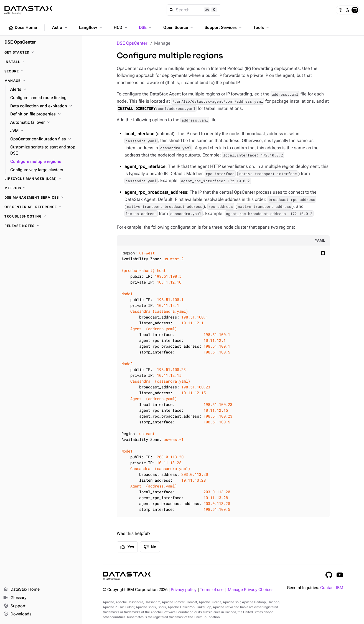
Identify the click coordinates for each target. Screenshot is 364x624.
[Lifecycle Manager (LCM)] (41, 179)
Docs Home (22, 28)
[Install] (41, 62)
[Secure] (41, 71)
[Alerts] (44, 90)
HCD (121, 27)
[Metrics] (41, 188)
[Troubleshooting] (41, 216)
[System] (355, 10)
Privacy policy (184, 590)
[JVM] (44, 131)
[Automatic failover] (44, 123)
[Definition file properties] (44, 114)
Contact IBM (332, 588)
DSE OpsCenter (132, 43)
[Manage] (41, 81)
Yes (127, 547)
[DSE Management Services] (41, 198)
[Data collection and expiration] (44, 106)
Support (14, 606)
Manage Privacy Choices (251, 590)
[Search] (194, 10)
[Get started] (41, 52)
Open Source (179, 27)
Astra (60, 27)
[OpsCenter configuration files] (44, 139)
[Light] (340, 10)
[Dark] (348, 10)
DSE (146, 27)
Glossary (15, 598)
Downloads (17, 614)
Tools (262, 27)
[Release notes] (41, 226)
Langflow (91, 27)
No (150, 547)
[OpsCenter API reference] (41, 207)
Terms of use (212, 590)
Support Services (224, 27)
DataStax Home (21, 590)
